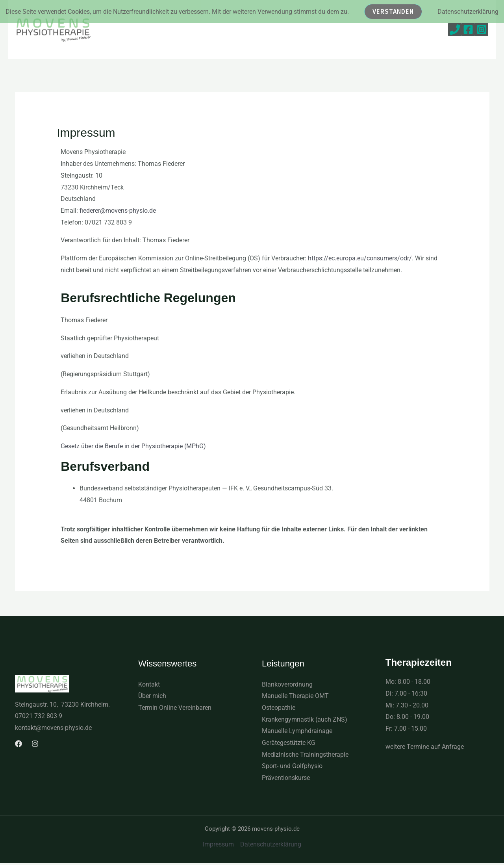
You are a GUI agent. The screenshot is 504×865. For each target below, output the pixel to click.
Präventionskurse (286, 778)
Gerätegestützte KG (289, 743)
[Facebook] (468, 30)
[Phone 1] (455, 30)
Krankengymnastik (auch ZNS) (305, 719)
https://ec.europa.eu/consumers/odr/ (360, 258)
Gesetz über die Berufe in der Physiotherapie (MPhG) (133, 446)
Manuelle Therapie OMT (295, 696)
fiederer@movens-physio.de (118, 211)
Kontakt (149, 684)
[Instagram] (482, 30)
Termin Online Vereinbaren (175, 708)
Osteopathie (279, 708)
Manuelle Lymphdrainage (297, 731)
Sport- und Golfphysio (292, 766)
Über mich (152, 696)
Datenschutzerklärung (271, 844)
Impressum (218, 844)
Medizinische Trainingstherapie (305, 755)
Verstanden (393, 11)
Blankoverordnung (287, 684)
